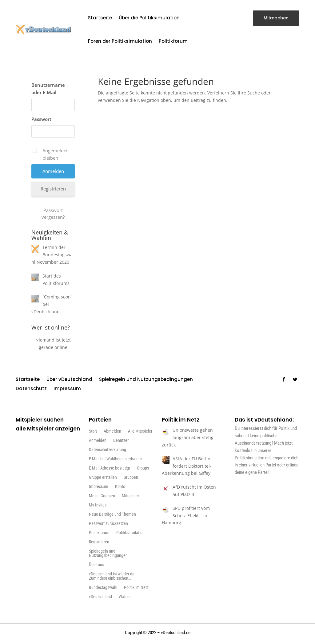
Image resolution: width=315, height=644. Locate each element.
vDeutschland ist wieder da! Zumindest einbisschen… (112, 576)
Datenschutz (31, 389)
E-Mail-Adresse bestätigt (110, 468)
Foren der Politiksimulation (120, 41)
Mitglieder (130, 496)
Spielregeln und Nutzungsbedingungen (146, 380)
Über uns (96, 565)
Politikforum (173, 41)
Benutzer (121, 440)
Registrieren (53, 189)
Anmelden (98, 440)
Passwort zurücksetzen (108, 524)
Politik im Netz (136, 588)
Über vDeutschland (69, 380)
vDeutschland (100, 597)
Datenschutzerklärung (108, 450)
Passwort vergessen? (53, 214)
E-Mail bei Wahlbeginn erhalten (115, 459)
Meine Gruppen (102, 496)
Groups (143, 468)
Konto (120, 487)
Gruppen (131, 477)
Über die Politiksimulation (149, 18)
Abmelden (112, 431)
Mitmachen (276, 18)
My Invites (98, 505)
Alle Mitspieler (140, 431)
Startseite (100, 18)
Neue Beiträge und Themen (112, 514)
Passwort (41, 119)
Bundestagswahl (103, 588)
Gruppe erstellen (103, 477)
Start (93, 431)
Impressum (67, 389)
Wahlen (125, 597)
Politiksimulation (130, 533)
